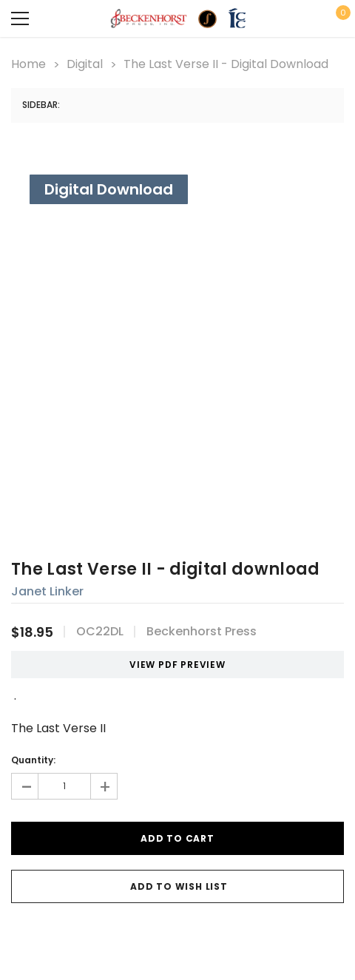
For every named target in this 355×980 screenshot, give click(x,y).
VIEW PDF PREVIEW (172, 665)
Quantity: (33, 760)
